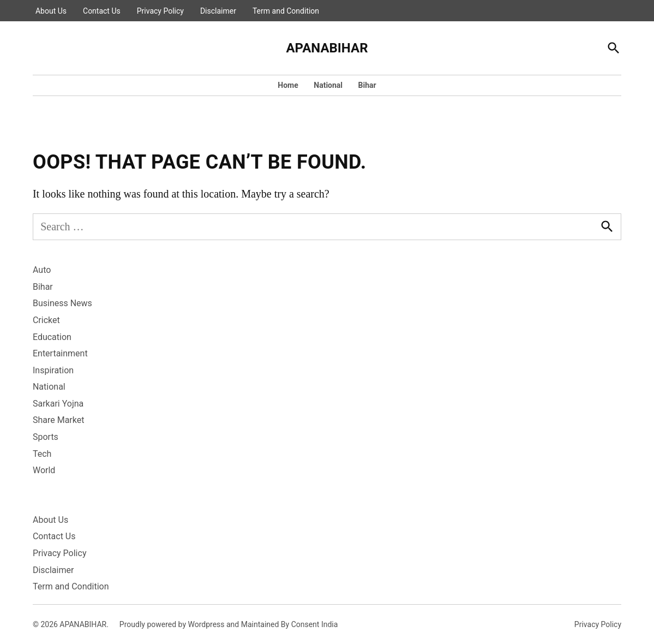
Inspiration (53, 370)
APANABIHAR (327, 48)
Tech (42, 454)
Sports (46, 437)
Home (288, 85)
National (328, 85)
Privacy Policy (160, 11)
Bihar (367, 85)
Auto (42, 270)
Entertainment (60, 353)
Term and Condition (286, 11)
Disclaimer (218, 11)
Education (52, 337)
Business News (62, 303)
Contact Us (102, 11)
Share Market (59, 420)
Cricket (46, 320)
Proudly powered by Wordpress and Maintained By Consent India (229, 624)
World (44, 470)
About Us (51, 11)
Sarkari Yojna (58, 404)
